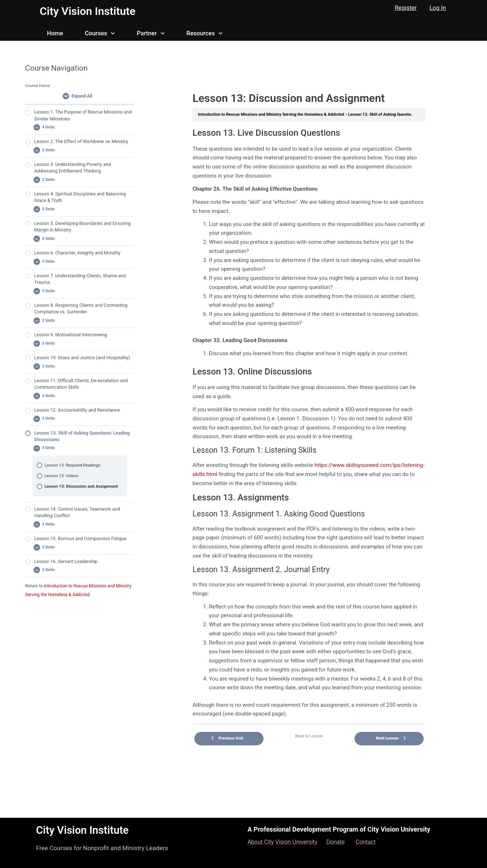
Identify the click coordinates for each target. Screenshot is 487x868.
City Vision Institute (88, 11)
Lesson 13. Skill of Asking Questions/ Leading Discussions (402, 114)
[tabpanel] (309, 423)
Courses (100, 33)
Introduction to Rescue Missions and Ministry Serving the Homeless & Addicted (271, 114)
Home (55, 33)
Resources (204, 33)
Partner (151, 33)
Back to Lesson (309, 736)
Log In (438, 8)
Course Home (38, 86)
